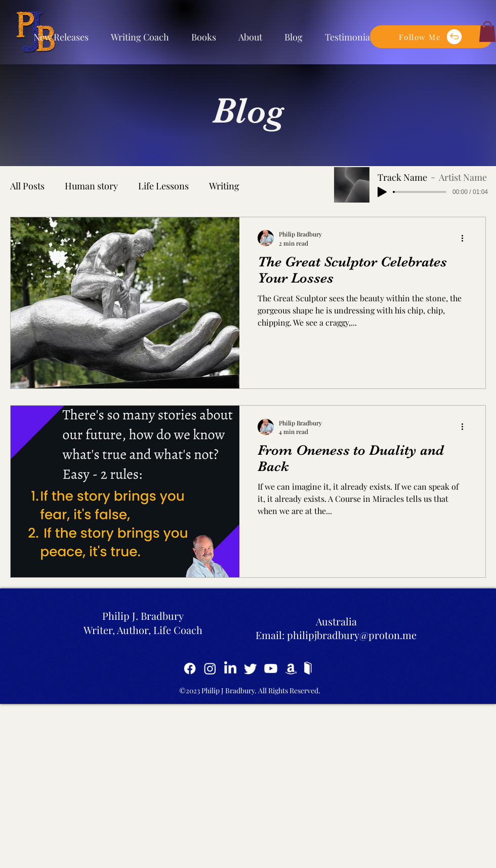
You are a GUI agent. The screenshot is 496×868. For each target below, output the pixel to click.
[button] (431, 37)
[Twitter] (251, 668)
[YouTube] (271, 668)
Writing (224, 186)
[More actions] (466, 238)
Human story (91, 186)
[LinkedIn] (230, 668)
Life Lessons (163, 186)
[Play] (382, 192)
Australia (336, 621)
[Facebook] (190, 668)
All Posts (27, 186)
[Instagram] (210, 668)
